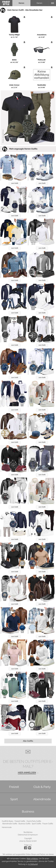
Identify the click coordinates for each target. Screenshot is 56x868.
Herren (21, 3)
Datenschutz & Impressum (28, 835)
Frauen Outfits (48, 824)
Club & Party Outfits (34, 821)
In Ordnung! (33, 864)
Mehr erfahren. (33, 859)
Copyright (28, 838)
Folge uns (28, 845)
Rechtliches (28, 832)
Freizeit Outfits (20, 821)
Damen (39, 3)
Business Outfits (24, 824)
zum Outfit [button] (15, 183)
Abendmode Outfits (10, 824)
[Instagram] (26, 849)
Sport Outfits (36, 824)
